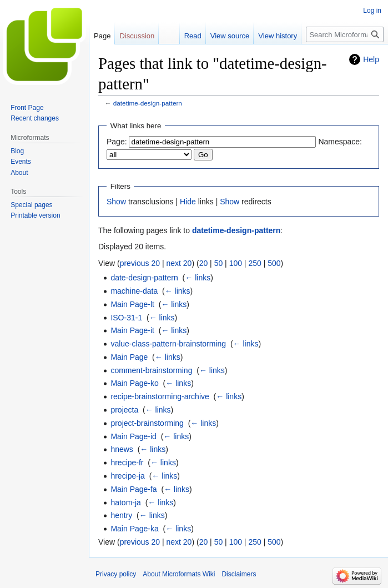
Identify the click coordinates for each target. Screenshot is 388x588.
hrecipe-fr (127, 463)
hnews (122, 449)
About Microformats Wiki (179, 574)
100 (236, 263)
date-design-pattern (144, 278)
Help (371, 59)
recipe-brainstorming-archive (160, 396)
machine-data (134, 291)
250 (255, 263)
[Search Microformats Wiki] (345, 34)
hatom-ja (125, 502)
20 (204, 263)
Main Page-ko (134, 383)
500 (274, 263)
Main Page (129, 357)
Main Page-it (132, 330)
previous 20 (140, 263)
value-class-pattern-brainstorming (168, 344)
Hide (188, 202)
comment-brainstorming (151, 370)
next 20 (179, 263)
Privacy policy (116, 574)
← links (198, 278)
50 (219, 263)
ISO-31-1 (126, 318)
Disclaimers (239, 574)
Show (116, 202)
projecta (124, 410)
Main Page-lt (132, 304)
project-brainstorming (147, 423)
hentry (121, 515)
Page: (117, 142)
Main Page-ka (134, 529)
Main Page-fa (133, 489)
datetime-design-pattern (148, 103)
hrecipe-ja (127, 476)
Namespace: (340, 142)
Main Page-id (133, 436)
